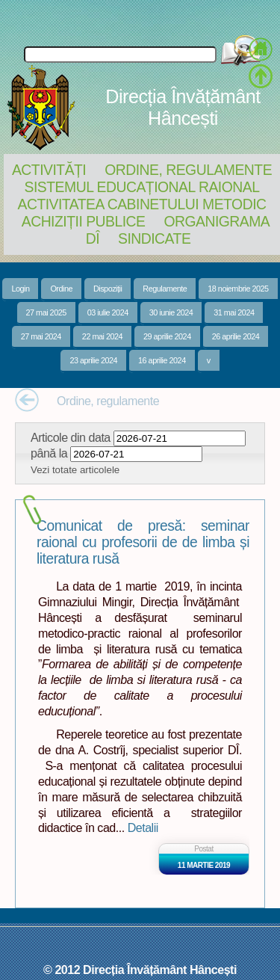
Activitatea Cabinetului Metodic (141, 204)
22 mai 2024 (102, 336)
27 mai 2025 (46, 312)
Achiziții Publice (84, 221)
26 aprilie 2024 (236, 336)
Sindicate (154, 238)
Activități (49, 170)
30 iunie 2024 (171, 312)
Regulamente (165, 289)
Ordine (61, 289)
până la (49, 453)
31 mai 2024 (234, 312)
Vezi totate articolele (75, 470)
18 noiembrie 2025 (238, 289)
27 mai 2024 (41, 336)
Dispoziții (108, 289)
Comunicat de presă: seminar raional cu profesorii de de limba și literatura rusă (143, 542)
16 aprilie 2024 (162, 360)
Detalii (143, 828)
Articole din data (71, 437)
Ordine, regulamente (188, 170)
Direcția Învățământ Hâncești (183, 107)
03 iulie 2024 (108, 312)
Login (20, 289)
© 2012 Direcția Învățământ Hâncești (140, 970)
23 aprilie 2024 (93, 360)
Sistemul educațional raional (142, 187)
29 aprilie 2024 (167, 336)
